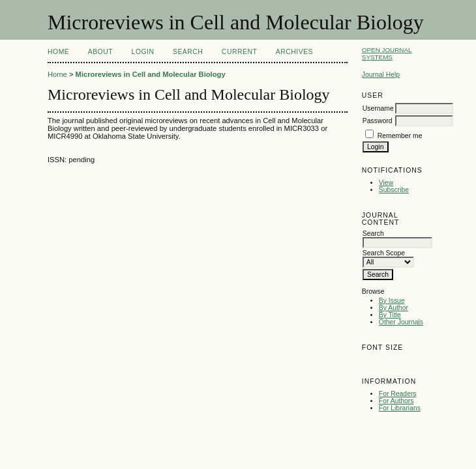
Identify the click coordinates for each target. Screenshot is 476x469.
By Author (394, 308)
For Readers (398, 394)
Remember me (400, 136)
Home (58, 52)
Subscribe (394, 190)
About (100, 52)
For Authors (396, 401)
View (386, 183)
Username (378, 108)
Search (188, 52)
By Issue (392, 301)
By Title (390, 315)
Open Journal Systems (387, 53)
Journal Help (381, 75)
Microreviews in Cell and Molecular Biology (151, 74)
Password (378, 121)
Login (143, 52)
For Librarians (400, 408)
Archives (294, 52)
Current (239, 52)
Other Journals (401, 322)
